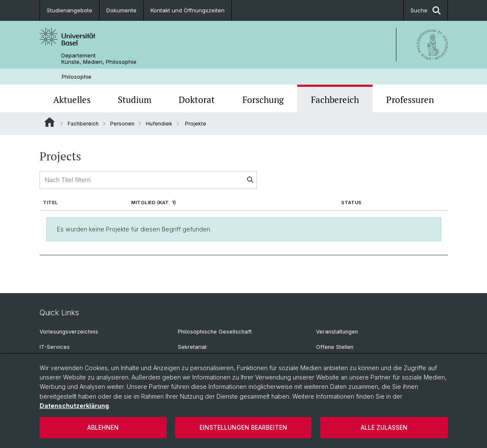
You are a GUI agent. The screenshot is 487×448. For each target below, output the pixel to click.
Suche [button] (426, 10)
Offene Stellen (335, 347)
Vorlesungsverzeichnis (69, 332)
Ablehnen (103, 427)
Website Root (50, 122)
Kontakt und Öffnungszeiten (188, 10)
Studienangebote (70, 10)
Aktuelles (72, 100)
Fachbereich (335, 100)
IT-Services (55, 347)
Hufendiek (159, 124)
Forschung (263, 100)
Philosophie (77, 77)
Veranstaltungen (337, 332)
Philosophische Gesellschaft (215, 332)
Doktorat (197, 100)
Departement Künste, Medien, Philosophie (99, 59)
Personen (122, 124)
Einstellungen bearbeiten (243, 427)
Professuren (410, 100)
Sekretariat (192, 347)
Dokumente (121, 10)
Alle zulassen (384, 427)
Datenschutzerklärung (74, 406)
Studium (135, 100)
